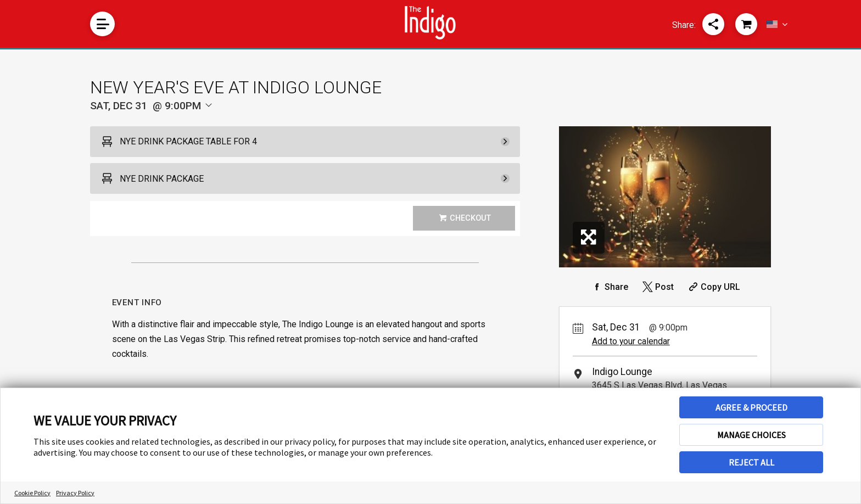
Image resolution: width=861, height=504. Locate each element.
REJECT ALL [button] (751, 462)
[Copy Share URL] (713, 287)
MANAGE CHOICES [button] (751, 435)
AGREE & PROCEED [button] (751, 407)
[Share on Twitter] (657, 287)
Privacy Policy (75, 493)
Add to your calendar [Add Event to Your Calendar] (631, 341)
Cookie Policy (32, 493)
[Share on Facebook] (609, 287)
